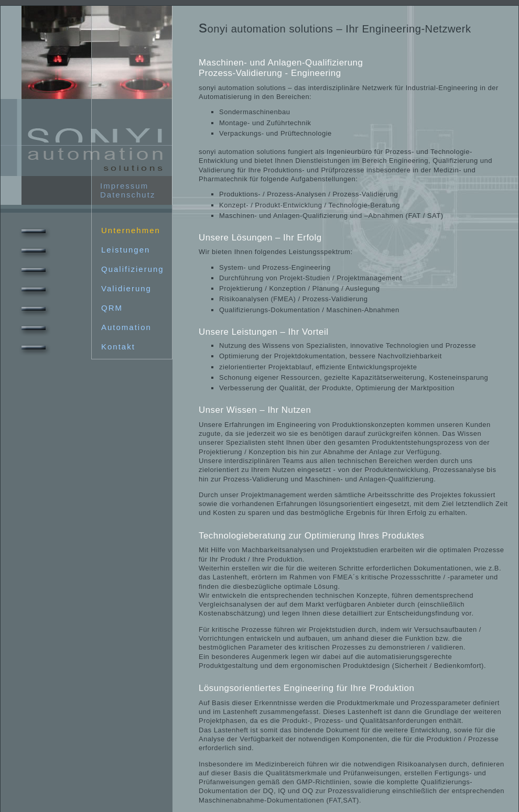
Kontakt (76, 347)
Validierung (84, 288)
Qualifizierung (90, 269)
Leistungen (83, 250)
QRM (70, 308)
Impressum (124, 186)
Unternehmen (89, 230)
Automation (84, 327)
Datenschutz (128, 195)
